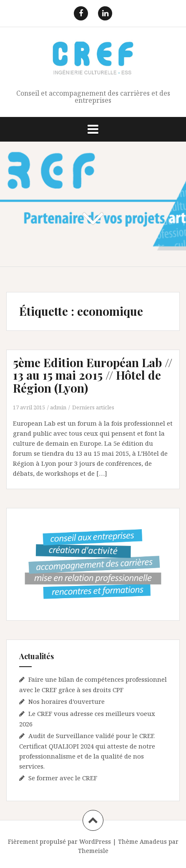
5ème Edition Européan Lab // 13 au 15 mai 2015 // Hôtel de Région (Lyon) (93, 375)
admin (58, 407)
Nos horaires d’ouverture (67, 701)
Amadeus (153, 841)
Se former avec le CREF (63, 778)
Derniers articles (93, 407)
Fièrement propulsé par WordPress (59, 841)
